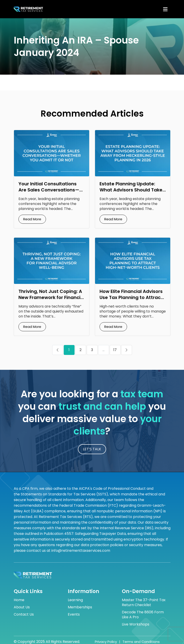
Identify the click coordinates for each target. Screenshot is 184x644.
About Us (22, 607)
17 (115, 350)
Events (74, 614)
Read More (32, 219)
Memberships (80, 607)
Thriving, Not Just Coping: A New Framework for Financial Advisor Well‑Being (52, 297)
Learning (75, 600)
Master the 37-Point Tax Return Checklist (144, 603)
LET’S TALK (92, 449)
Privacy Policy (106, 642)
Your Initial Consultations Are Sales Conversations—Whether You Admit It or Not (51, 190)
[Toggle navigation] (165, 9)
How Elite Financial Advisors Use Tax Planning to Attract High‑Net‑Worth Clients (131, 297)
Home (19, 600)
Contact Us (24, 614)
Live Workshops (136, 624)
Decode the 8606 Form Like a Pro (143, 615)
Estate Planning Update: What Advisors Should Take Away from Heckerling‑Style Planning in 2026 (131, 193)
